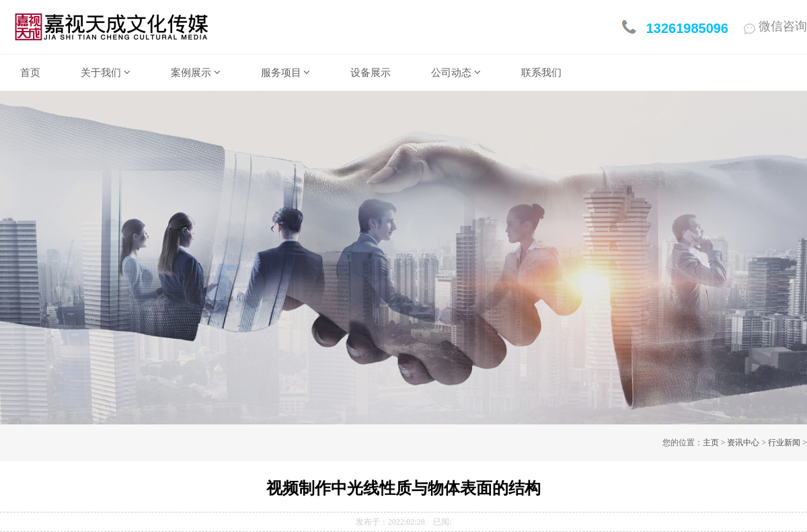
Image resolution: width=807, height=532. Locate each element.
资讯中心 (743, 443)
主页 (711, 443)
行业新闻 (784, 443)
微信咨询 (775, 26)
